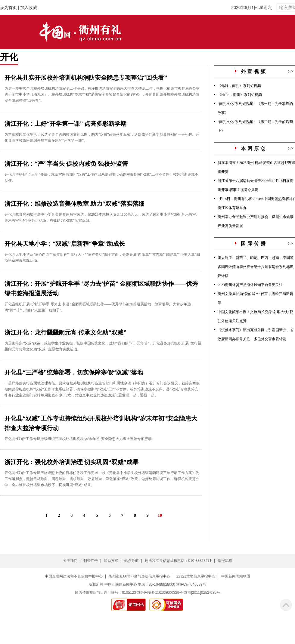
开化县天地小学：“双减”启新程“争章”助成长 (65, 244)
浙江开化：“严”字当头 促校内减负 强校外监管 (66, 164)
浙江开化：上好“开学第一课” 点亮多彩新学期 (65, 124)
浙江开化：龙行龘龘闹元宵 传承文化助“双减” (65, 332)
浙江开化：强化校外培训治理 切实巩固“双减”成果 (71, 462)
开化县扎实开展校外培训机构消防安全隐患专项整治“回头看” (86, 78)
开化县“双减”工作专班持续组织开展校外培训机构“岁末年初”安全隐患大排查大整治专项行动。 (80, 439)
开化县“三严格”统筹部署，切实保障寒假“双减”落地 (74, 372)
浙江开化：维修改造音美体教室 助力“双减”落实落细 (75, 204)
